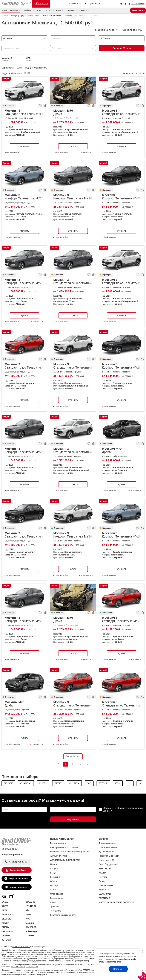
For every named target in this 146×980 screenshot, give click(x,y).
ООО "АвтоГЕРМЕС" (21, 947)
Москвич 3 (7, 59)
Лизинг (54, 902)
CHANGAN (7, 931)
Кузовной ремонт (107, 852)
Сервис (39, 10)
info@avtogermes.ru (12, 855)
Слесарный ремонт (108, 847)
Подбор (54, 885)
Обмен (54, 881)
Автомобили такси (59, 856)
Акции (59, 10)
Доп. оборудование (108, 864)
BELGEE (6, 919)
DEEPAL (6, 936)
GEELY (5, 910)
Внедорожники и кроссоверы (64, 847)
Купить (73, 146)
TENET (5, 923)
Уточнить (24, 146)
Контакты (83, 10)
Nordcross (7, 914)
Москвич (30, 923)
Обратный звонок (18, 879)
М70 (29, 59)
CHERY (5, 927)
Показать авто (122, 48)
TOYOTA (30, 936)
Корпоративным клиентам (63, 915)
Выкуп (53, 873)
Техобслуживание (108, 843)
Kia (27, 910)
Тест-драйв (56, 911)
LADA (5, 902)
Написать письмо (18, 887)
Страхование (57, 894)
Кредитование (57, 898)
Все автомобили (58, 843)
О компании (70, 10)
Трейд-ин (55, 907)
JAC (28, 919)
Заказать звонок (138, 10)
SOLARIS (30, 902)
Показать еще (73, 756)
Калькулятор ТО (107, 860)
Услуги (49, 10)
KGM (28, 914)
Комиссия (55, 877)
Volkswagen (32, 931)
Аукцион (54, 869)
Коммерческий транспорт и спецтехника (70, 852)
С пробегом (27, 10)
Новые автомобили (10, 10)
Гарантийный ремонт (109, 856)
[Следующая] (87, 764)
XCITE (5, 906)
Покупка (54, 864)
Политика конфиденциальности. (25, 967)
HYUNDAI (31, 906)
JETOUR (6, 940)
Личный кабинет (18, 870)
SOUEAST (31, 927)
